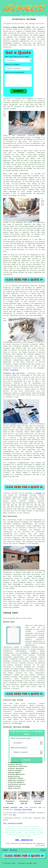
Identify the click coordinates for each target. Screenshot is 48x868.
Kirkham (38, 493)
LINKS (26, 16)
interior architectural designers (30, 448)
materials (19, 224)
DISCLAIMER (42, 16)
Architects (14, 370)
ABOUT (31, 16)
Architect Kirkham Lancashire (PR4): (17, 27)
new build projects (37, 659)
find (11, 704)
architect (28, 29)
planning (29, 309)
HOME (21, 16)
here (20, 723)
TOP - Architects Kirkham (13, 823)
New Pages (14, 850)
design (42, 292)
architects (31, 153)
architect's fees (12, 397)
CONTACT (36, 16)
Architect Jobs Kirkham (23, 810)
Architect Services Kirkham (16, 727)
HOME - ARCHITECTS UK (24, 840)
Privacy (43, 850)
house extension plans (25, 679)
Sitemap (5, 850)
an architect (8, 142)
